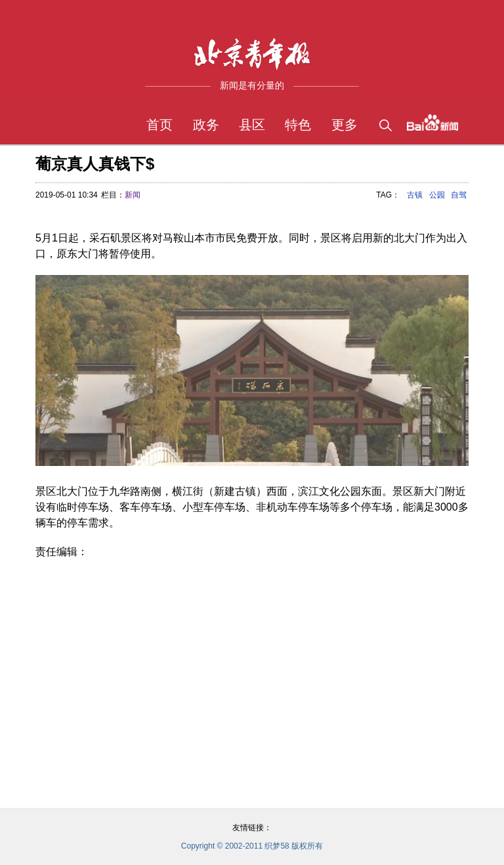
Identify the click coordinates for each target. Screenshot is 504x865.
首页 (159, 125)
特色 (298, 125)
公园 (437, 195)
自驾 (459, 195)
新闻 (133, 195)
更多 (345, 125)
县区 (252, 125)
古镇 (415, 195)
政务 (206, 125)
